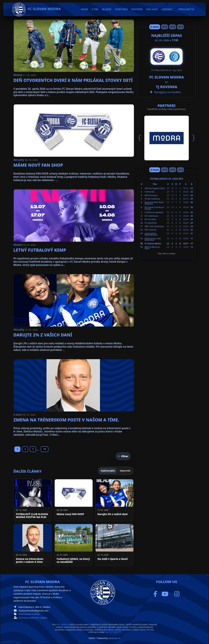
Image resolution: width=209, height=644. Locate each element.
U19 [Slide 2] (165, 27)
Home (85, 9)
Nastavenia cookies (29, 614)
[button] (142, 138)
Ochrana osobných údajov (33, 618)
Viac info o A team (167, 253)
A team (18, 415)
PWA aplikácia (63, 624)
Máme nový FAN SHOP (38, 165)
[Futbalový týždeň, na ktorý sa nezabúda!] (73, 545)
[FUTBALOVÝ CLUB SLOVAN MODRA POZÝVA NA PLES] (33, 500)
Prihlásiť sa (186, 9)
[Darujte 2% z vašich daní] (114, 500)
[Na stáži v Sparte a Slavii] (114, 545)
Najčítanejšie (108, 471)
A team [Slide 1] (155, 27)
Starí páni (121, 9)
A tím (95, 9)
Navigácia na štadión (168, 92)
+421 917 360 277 (113, 632)
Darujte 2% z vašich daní (43, 335)
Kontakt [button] (167, 9)
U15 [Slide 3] (173, 27)
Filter (123, 456)
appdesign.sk (114, 638)
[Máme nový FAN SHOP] (73, 500)
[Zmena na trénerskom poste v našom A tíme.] (33, 545)
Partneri (137, 9)
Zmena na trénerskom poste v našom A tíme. (66, 420)
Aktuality (19, 160)
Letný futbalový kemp (40, 250)
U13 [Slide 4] (181, 27)
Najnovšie (125, 471)
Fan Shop (152, 9)
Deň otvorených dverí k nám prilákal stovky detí (73, 80)
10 (45, 449)
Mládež (18, 75)
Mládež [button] (107, 9)
